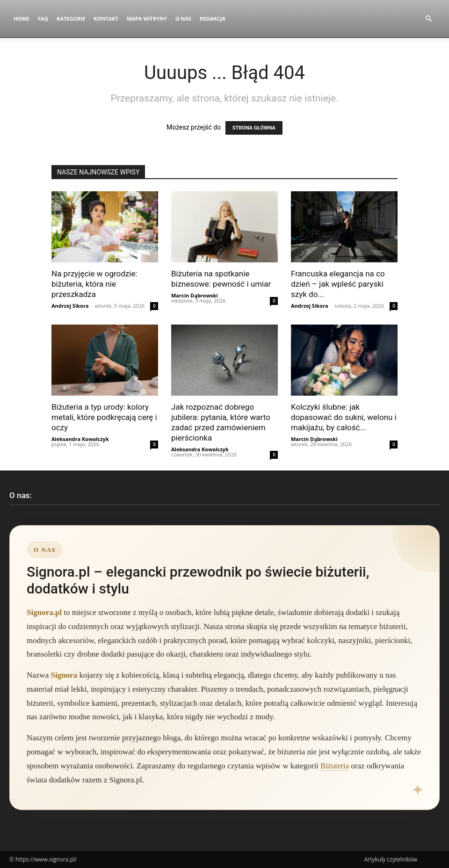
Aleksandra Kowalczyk (80, 439)
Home (22, 18)
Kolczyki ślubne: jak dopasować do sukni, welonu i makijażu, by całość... (344, 417)
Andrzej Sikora (70, 306)
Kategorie (71, 18)
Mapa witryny (147, 18)
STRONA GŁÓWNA (254, 128)
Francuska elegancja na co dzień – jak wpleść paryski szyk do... (338, 284)
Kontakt (106, 18)
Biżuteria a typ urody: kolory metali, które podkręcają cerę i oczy (104, 417)
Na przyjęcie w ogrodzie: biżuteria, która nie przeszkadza (94, 284)
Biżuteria (335, 766)
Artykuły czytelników (391, 859)
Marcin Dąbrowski (195, 295)
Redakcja (213, 18)
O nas (183, 18)
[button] (428, 19)
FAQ (43, 18)
